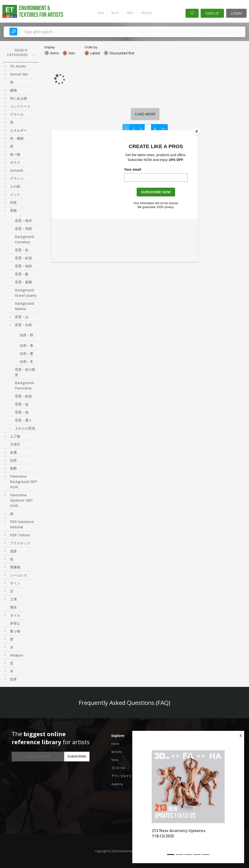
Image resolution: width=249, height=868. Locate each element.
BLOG (114, 12)
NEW (99, 12)
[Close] (197, 131)
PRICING (145, 12)
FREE (128, 12)
